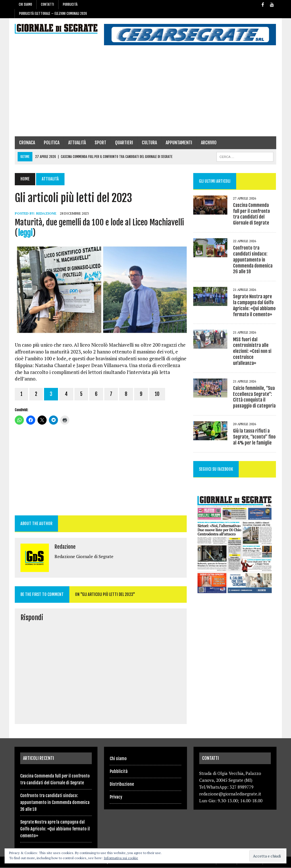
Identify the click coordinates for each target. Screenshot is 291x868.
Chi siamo (25, 4)
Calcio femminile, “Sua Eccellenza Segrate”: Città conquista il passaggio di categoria (255, 397)
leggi (25, 233)
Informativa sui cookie (121, 858)
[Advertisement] (145, 94)
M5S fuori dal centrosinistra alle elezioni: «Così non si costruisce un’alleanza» (252, 351)
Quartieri (124, 143)
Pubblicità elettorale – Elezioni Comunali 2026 (53, 14)
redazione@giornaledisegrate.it (230, 794)
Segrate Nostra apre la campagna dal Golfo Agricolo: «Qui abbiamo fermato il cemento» (255, 306)
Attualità (77, 143)
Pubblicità (70, 4)
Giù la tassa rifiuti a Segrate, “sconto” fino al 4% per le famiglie (255, 437)
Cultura (149, 143)
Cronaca (27, 143)
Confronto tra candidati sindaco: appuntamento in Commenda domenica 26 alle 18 (253, 260)
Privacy (116, 797)
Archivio (208, 143)
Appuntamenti (179, 143)
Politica (51, 143)
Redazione (46, 213)
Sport (100, 143)
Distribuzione (122, 784)
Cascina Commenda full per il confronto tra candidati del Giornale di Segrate (255, 214)
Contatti (47, 4)
